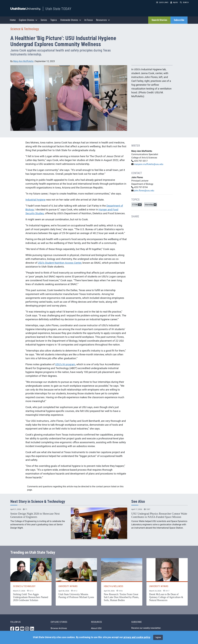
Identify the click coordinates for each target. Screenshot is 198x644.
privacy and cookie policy (137, 637)
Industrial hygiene (35, 200)
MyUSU (174, 2)
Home (13, 20)
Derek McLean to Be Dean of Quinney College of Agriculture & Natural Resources (166, 597)
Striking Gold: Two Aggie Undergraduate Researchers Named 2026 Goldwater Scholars (31, 597)
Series (44, 20)
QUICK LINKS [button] (162, 2)
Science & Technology (25, 29)
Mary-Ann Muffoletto (23, 61)
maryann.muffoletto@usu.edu (149, 164)
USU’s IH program (65, 364)
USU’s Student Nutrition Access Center (60, 263)
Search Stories (159, 20)
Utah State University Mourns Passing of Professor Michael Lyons (76, 596)
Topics (54, 20)
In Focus (89, 20)
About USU (96, 628)
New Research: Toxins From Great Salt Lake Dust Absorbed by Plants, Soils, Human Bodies (121, 597)
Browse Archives (59, 628)
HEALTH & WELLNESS (114, 586)
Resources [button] (103, 20)
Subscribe (179, 20)
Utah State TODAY (58, 9)
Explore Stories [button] (28, 20)
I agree (158, 637)
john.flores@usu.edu (144, 191)
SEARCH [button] (184, 2)
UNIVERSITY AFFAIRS (68, 586)
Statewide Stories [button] (71, 20)
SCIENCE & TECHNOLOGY (24, 586)
